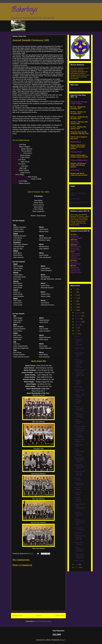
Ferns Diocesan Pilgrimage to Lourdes (79, 460)
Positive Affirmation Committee (79, 408)
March (77, 567)
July (76, 328)
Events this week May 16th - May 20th (80, 473)
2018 (75, 289)
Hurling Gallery (75, 199)
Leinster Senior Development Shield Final (79, 556)
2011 (75, 310)
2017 (75, 292)
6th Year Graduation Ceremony (79, 415)
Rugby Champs (79, 561)
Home (39, 616)
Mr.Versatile (78, 387)
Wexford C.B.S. (75, 88)
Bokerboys (24, 10)
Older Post (60, 616)
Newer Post (17, 616)
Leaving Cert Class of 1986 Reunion (79, 466)
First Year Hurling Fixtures (78, 499)
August (77, 325)
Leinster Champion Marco (78, 421)
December (78, 313)
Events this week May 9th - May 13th (80, 537)
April (77, 564)
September (78, 322)
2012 (75, 307)
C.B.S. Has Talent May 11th (79, 514)
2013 (75, 304)
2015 (75, 298)
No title (77, 336)
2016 (75, 295)
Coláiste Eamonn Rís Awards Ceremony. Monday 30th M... (80, 374)
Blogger (63, 640)
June (76, 331)
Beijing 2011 (78, 533)
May (76, 334)
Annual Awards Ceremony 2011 (79, 355)
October (78, 319)
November (78, 316)
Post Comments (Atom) (43, 621)
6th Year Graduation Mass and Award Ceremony (79, 363)
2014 (75, 301)
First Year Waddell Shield (78, 382)
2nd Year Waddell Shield (78, 401)
